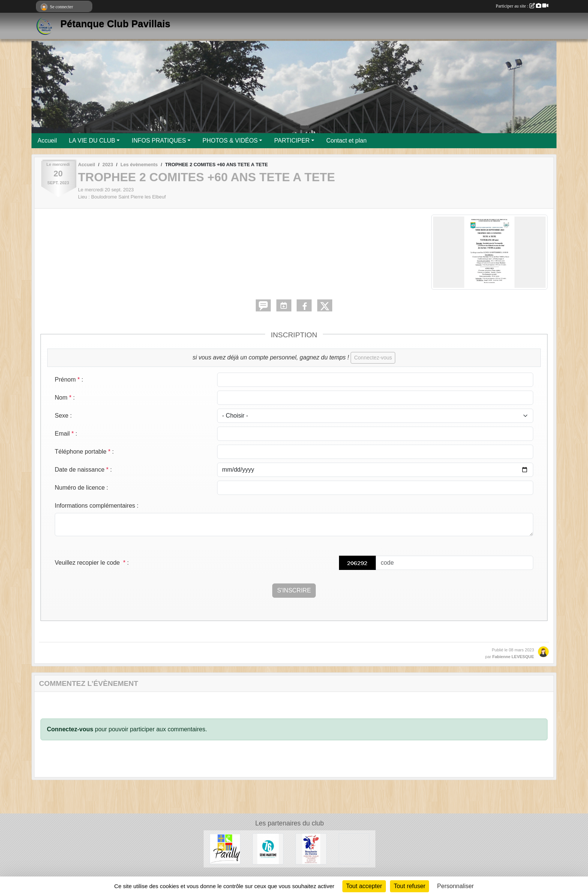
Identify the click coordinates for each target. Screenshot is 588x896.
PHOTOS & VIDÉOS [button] (230, 141)
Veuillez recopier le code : (92, 563)
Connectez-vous (373, 358)
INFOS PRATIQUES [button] (159, 141)
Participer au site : (522, 6)
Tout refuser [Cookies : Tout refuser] (409, 886)
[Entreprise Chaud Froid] (354, 849)
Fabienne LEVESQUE (513, 657)
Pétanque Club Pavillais (115, 24)
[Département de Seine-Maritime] (268, 849)
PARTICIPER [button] (292, 141)
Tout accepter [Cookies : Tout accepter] (364, 886)
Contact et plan (346, 141)
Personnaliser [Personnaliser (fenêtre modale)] (456, 886)
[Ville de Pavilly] (225, 849)
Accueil (47, 141)
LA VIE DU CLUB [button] (92, 141)
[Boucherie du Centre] (311, 849)
